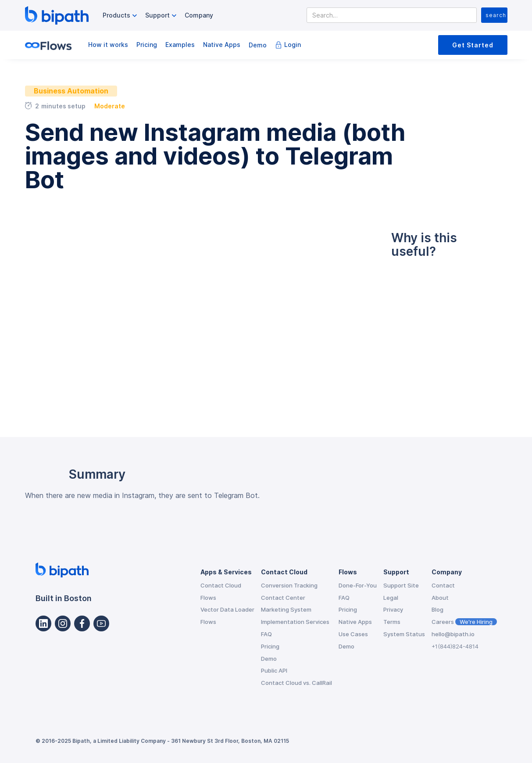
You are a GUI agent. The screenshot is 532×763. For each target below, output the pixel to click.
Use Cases (353, 634)
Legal (391, 598)
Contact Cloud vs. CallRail (296, 683)
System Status (404, 634)
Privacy (393, 609)
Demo (258, 45)
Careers (464, 622)
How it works (108, 45)
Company (199, 15)
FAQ (266, 634)
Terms (392, 622)
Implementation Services (295, 622)
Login (293, 45)
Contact (443, 585)
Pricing (147, 45)
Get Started (473, 45)
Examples (180, 45)
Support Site (401, 585)
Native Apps (222, 45)
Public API (274, 670)
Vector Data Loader (227, 609)
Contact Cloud (221, 585)
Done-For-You (358, 585)
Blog (437, 609)
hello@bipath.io (453, 634)
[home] (57, 15)
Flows (208, 598)
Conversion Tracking (289, 585)
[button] (121, 16)
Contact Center (283, 598)
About (440, 598)
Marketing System (286, 609)
